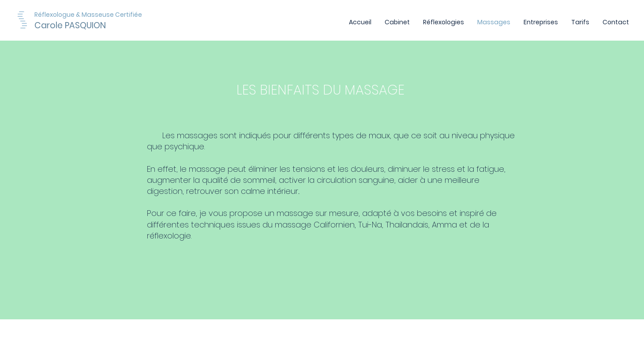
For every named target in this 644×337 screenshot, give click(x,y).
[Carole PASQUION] (83, 26)
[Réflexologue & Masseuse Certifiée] (112, 15)
